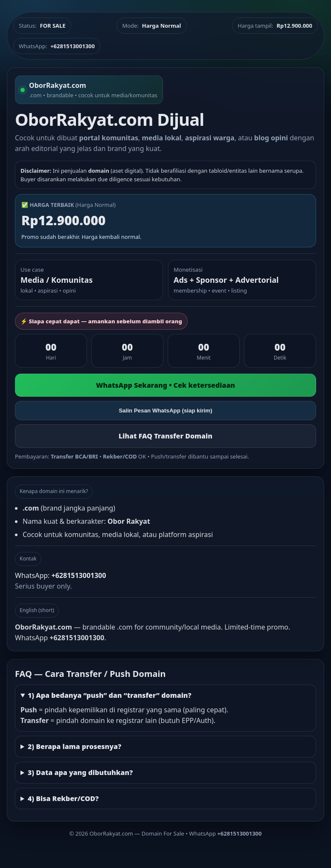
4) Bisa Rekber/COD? (63, 798)
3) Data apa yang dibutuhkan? (80, 772)
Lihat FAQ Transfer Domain (165, 436)
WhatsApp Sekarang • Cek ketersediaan (165, 385)
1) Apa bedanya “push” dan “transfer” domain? (110, 695)
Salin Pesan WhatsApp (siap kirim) (165, 411)
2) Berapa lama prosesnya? (74, 746)
